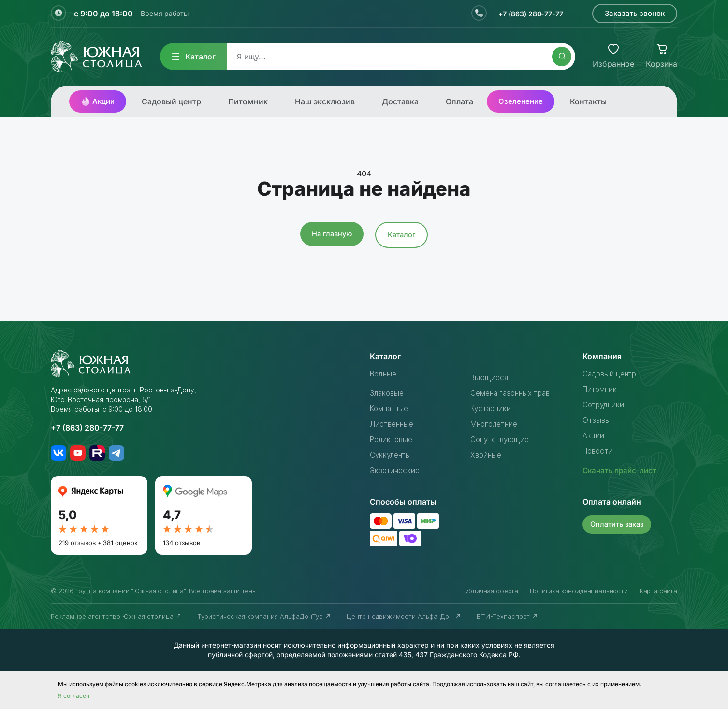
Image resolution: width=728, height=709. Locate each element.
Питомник (248, 101)
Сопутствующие (502, 439)
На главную (331, 234)
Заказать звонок (635, 13)
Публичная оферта (490, 591)
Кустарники (492, 408)
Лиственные (393, 424)
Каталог (194, 57)
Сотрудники (605, 405)
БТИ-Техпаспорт (507, 616)
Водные (385, 374)
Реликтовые (393, 439)
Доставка (400, 101)
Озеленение (521, 101)
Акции (98, 101)
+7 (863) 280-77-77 (527, 14)
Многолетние (496, 424)
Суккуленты (392, 455)
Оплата (459, 101)
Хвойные (487, 455)
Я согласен (74, 696)
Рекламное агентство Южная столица (116, 616)
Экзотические (396, 470)
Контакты (588, 101)
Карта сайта (658, 591)
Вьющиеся (490, 377)
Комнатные (391, 408)
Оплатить (619, 524)
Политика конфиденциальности (579, 591)
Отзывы (597, 420)
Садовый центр (171, 101)
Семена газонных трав (513, 393)
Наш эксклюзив (325, 101)
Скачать (621, 470)
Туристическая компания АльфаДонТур (264, 616)
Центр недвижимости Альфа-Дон (404, 616)
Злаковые (388, 393)
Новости (599, 451)
